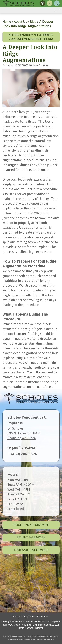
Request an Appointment (31, 525)
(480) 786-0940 (25, 448)
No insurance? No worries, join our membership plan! (31, 37)
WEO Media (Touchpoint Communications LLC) (31, 625)
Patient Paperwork (31, 537)
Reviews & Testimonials (31, 550)
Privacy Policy (19, 617)
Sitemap (39, 628)
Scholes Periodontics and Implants (43, 621)
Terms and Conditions (39, 617)
